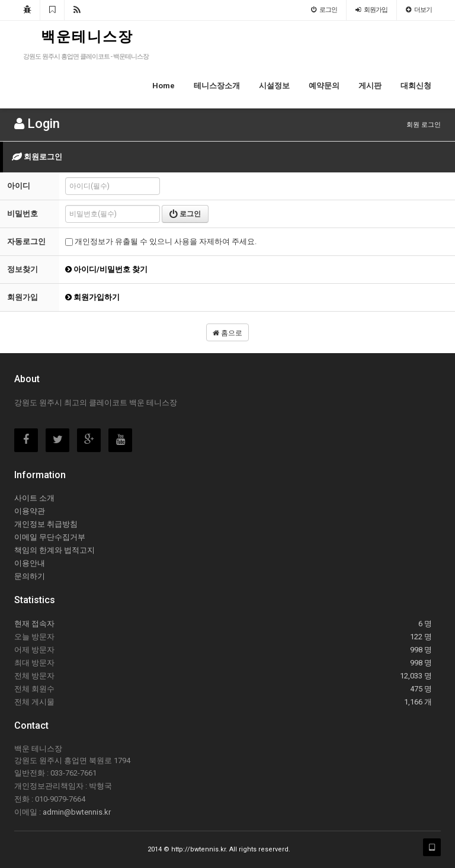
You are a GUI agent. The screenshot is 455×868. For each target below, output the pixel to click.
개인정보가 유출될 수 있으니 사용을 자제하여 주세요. (161, 241)
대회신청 (416, 86)
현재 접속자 (34, 624)
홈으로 (227, 333)
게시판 (370, 86)
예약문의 (324, 86)
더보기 (419, 10)
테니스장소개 (217, 86)
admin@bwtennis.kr (77, 812)
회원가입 (371, 10)
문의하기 (30, 576)
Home (164, 86)
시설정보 (274, 86)
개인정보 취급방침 (46, 524)
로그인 (324, 10)
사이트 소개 (34, 498)
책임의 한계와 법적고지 (55, 550)
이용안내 (30, 563)
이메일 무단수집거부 (50, 537)
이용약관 (30, 511)
